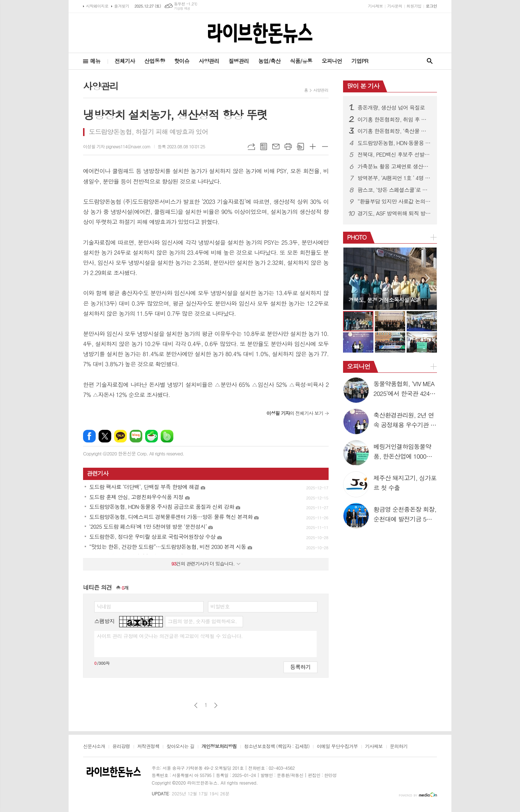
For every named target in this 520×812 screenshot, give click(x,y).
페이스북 (89, 436)
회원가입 (414, 6)
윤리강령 (121, 747)
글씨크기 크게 (313, 147)
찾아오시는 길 (180, 747)
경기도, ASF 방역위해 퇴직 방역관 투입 (394, 213)
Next (428, 278)
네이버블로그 (136, 436)
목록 (264, 147)
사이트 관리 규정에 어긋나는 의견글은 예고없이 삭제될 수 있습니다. (170, 636)
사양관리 (209, 61)
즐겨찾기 (122, 6)
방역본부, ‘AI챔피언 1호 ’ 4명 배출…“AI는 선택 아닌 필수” (394, 178)
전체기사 (125, 61)
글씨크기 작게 (325, 147)
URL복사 (251, 147)
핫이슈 (182, 61)
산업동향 (155, 61)
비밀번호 (220, 606)
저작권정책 (148, 747)
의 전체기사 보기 (295, 413)
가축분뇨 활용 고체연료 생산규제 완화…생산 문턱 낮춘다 (394, 166)
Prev (352, 278)
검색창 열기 (430, 61)
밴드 (167, 436)
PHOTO (357, 237)
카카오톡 (120, 436)
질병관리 (239, 61)
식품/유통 (301, 61)
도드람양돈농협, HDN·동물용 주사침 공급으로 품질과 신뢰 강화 (394, 143)
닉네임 (104, 606)
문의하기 (399, 747)
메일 (276, 147)
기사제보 (375, 6)
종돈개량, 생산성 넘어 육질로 (391, 108)
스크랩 (300, 147)
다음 (216, 705)
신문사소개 (94, 747)
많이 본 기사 (363, 86)
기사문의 (395, 6)
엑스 (105, 436)
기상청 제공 (182, 8)
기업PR (360, 61)
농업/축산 (269, 61)
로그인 (431, 6)
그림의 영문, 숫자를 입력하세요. (202, 621)
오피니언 (332, 61)
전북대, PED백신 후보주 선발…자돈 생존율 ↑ (394, 154)
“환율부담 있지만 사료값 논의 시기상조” (394, 201)
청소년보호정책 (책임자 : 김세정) (277, 747)
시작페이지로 (97, 6)
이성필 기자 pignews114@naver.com (117, 146)
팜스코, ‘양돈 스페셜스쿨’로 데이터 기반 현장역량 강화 (394, 190)
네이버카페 (151, 436)
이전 (196, 705)
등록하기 (300, 667)
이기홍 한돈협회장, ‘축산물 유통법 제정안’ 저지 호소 (394, 131)
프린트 (288, 147)
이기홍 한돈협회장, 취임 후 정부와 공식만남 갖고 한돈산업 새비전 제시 (394, 119)
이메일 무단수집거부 (337, 747)
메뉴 (95, 61)
